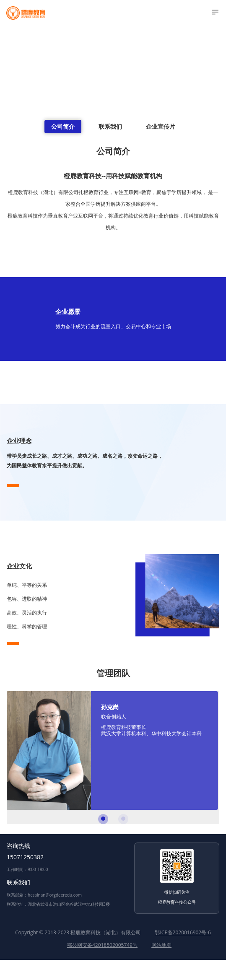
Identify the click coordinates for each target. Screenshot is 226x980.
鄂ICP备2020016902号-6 (183, 932)
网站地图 (161, 945)
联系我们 (110, 126)
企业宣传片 (161, 126)
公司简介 (63, 126)
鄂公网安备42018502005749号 (102, 945)
